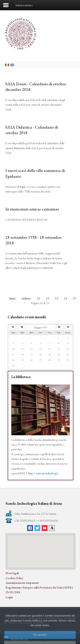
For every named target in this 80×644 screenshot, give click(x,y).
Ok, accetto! (40, 640)
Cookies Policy (14, 578)
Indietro (26, 298)
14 (65, 298)
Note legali (12, 573)
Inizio (12, 298)
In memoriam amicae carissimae (32, 209)
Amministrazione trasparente (22, 583)
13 (57, 298)
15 (74, 298)
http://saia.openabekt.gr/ (43, 473)
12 (48, 298)
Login (9, 597)
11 (39, 298)
